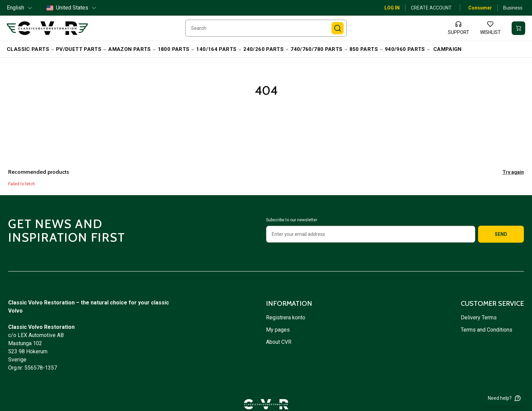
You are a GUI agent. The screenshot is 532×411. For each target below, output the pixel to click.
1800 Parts (176, 49)
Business (513, 8)
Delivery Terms (479, 317)
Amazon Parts (132, 49)
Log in (392, 8)
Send (501, 234)
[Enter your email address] (371, 234)
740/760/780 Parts (319, 49)
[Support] (459, 28)
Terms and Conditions (487, 330)
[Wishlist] (490, 28)
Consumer (480, 8)
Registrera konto (286, 317)
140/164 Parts (219, 49)
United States (72, 8)
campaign (448, 49)
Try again (513, 172)
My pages (278, 330)
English (20, 8)
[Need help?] (505, 398)
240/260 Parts (266, 49)
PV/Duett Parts (81, 49)
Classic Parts (31, 49)
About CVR (279, 342)
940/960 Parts (408, 49)
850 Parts (366, 49)
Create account (431, 8)
